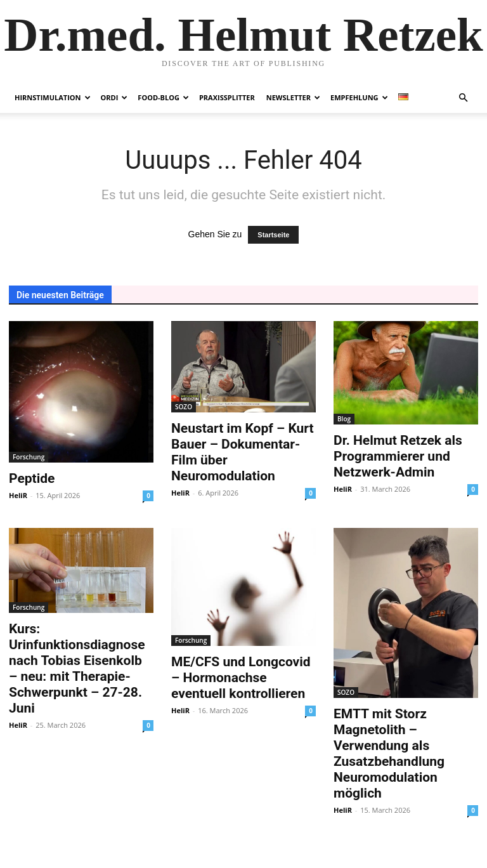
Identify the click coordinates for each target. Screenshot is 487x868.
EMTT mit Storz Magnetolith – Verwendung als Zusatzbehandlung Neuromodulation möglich (389, 753)
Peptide (32, 478)
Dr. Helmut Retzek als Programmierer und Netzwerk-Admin (398, 456)
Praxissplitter (227, 97)
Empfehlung (359, 97)
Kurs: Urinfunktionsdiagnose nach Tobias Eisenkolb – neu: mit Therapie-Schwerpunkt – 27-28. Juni (77, 668)
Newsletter (293, 97)
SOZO (184, 407)
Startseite (273, 235)
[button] (463, 98)
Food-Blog (163, 97)
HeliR (18, 495)
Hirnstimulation (53, 97)
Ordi (114, 97)
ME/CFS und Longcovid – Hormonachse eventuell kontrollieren (241, 678)
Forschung (29, 457)
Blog (344, 419)
